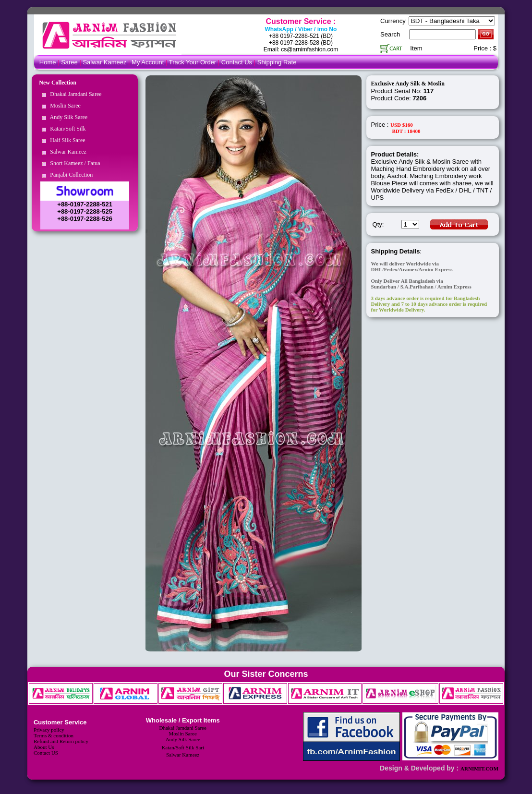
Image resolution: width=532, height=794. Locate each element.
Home (48, 62)
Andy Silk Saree (67, 117)
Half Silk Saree (66, 140)
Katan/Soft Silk (66, 129)
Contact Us (238, 62)
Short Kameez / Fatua (73, 163)
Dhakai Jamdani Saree (74, 94)
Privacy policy (49, 730)
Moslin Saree (64, 106)
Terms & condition (54, 735)
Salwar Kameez (104, 62)
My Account (148, 62)
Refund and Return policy (61, 741)
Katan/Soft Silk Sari (183, 747)
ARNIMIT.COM (479, 769)
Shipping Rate (277, 62)
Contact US (46, 753)
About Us (44, 747)
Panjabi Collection (70, 175)
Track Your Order (193, 62)
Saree (70, 62)
